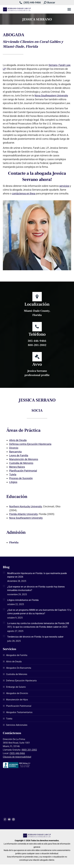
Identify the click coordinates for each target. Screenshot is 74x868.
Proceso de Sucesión (21, 478)
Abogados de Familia (17, 655)
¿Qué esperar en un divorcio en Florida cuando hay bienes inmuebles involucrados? (36, 588)
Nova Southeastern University (51, 96)
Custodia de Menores (21, 463)
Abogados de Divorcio (17, 693)
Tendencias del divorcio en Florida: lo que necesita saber (35, 637)
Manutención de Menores (24, 459)
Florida (14, 542)
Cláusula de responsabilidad (17, 757)
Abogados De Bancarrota (19, 668)
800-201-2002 (37, 345)
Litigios (13, 482)
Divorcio (14, 448)
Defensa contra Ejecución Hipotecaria (30, 444)
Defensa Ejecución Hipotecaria (21, 681)
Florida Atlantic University (23, 514)
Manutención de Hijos (17, 700)
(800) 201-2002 (29, 750)
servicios (64, 186)
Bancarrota (15, 452)
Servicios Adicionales (17, 725)
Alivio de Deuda (18, 440)
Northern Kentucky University (26, 506)
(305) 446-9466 (32, 2)
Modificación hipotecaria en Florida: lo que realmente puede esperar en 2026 (37, 575)
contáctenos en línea (24, 193)
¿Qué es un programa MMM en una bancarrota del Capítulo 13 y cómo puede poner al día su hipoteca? (39, 612)
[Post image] (4, 573)
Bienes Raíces (17, 467)
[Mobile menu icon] (69, 9)
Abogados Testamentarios (19, 712)
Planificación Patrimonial (23, 471)
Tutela (13, 474)
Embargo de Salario (16, 687)
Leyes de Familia (19, 455)
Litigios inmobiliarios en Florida (23, 600)
